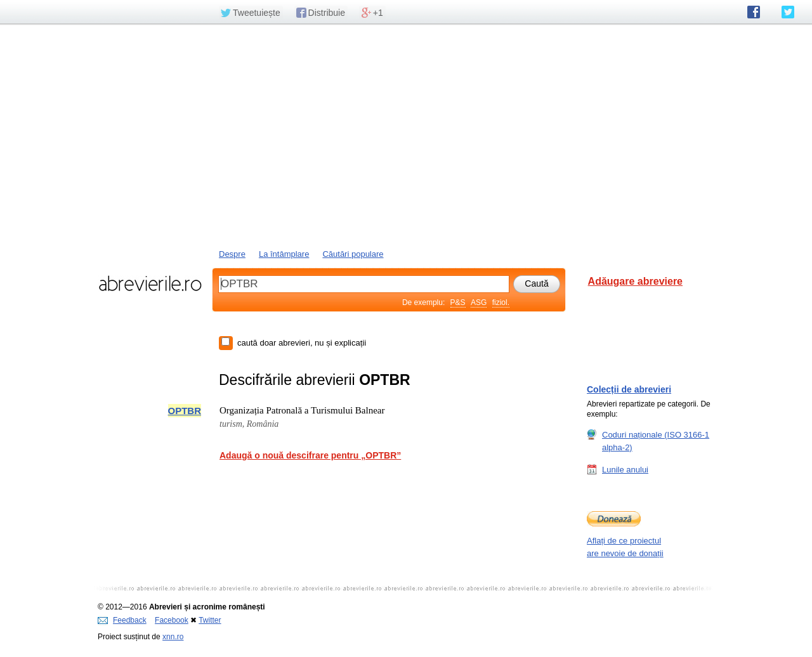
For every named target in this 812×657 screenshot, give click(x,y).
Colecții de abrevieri (629, 389)
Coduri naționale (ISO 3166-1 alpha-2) (656, 441)
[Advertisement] (406, 135)
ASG (479, 302)
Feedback (122, 620)
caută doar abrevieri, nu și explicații (302, 343)
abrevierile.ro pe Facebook (754, 12)
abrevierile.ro (150, 283)
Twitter (210, 620)
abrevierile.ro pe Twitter (788, 12)
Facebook (172, 620)
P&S (458, 302)
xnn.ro (173, 637)
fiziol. (501, 302)
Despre (232, 254)
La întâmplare (284, 254)
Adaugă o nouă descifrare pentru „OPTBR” (310, 455)
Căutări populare (353, 254)
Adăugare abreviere (635, 281)
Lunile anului (625, 469)
